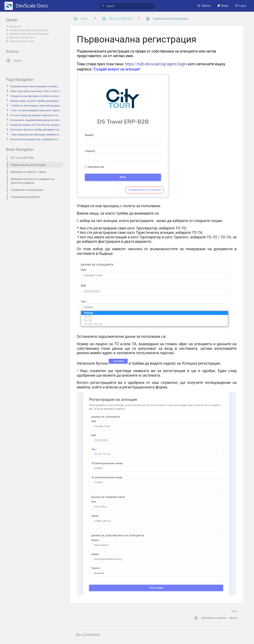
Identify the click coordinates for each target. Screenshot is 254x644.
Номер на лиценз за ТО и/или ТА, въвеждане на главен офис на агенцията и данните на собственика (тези (36, 125)
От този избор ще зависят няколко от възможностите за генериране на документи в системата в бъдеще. (36, 115)
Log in (241, 6)
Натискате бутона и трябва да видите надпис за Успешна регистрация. (36, 129)
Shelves (204, 6)
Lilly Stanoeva (41, 30)
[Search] (104, 6)
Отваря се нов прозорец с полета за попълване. (36, 96)
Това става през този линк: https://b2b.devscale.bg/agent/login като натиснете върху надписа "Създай (36, 91)
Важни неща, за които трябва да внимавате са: (36, 101)
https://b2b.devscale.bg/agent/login (156, 64)
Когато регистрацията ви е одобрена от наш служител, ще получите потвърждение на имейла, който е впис (36, 139)
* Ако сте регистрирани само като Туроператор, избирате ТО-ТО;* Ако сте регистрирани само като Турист (36, 110)
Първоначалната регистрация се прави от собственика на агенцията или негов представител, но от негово (36, 86)
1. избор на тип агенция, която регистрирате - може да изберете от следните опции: (36, 105)
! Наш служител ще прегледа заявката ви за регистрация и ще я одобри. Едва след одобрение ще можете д (36, 134)
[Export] (33, 61)
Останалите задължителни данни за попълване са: (36, 120)
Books (223, 6)
